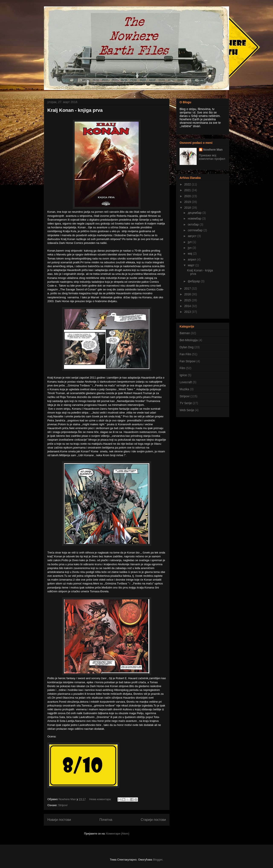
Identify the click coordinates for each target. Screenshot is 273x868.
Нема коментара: (101, 799)
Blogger (158, 860)
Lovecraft (186, 382)
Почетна (106, 820)
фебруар (194, 281)
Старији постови (153, 820)
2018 (188, 208)
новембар (195, 218)
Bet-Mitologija (189, 340)
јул (190, 242)
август (192, 236)
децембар (195, 213)
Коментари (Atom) (118, 834)
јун (190, 248)
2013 (188, 312)
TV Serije (186, 403)
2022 (188, 184)
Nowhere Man (213, 150)
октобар (194, 224)
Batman (185, 333)
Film (182, 368)
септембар (195, 230)
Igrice (183, 375)
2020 (188, 196)
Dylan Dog (187, 347)
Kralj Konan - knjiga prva (75, 110)
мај (190, 253)
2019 (188, 202)
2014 (188, 306)
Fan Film (185, 354)
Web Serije (187, 410)
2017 (188, 288)
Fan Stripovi (188, 361)
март (191, 265)
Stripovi (63, 805)
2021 (188, 190)
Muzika (184, 389)
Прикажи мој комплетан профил (212, 157)
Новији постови (59, 820)
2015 (188, 300)
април (192, 259)
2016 (188, 294)
